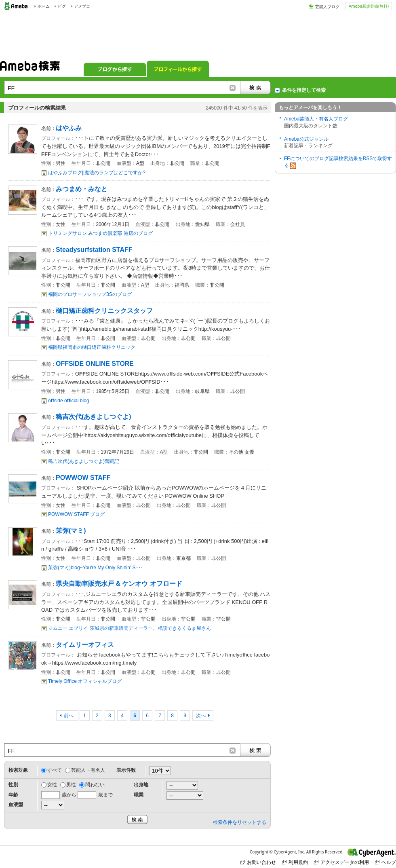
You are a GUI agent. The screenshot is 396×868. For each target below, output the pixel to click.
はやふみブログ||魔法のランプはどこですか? (97, 173)
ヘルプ (385, 862)
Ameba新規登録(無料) (369, 6)
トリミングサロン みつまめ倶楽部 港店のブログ (100, 233)
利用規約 (295, 862)
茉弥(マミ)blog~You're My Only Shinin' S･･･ (96, 568)
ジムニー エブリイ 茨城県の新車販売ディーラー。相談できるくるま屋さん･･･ (133, 628)
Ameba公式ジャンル (306, 139)
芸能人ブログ (327, 6)
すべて (55, 770)
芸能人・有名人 (88, 770)
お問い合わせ (258, 862)
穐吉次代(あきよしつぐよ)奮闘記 (84, 461)
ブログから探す (115, 69)
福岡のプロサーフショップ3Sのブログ (90, 294)
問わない (95, 785)
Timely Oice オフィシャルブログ (85, 681)
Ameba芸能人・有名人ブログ (316, 119)
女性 (52, 785)
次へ (201, 716)
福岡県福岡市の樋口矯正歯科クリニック (92, 347)
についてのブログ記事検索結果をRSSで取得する (338, 162)
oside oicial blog (68, 401)
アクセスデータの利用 (341, 862)
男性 (71, 785)
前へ (69, 716)
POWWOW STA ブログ (76, 514)
